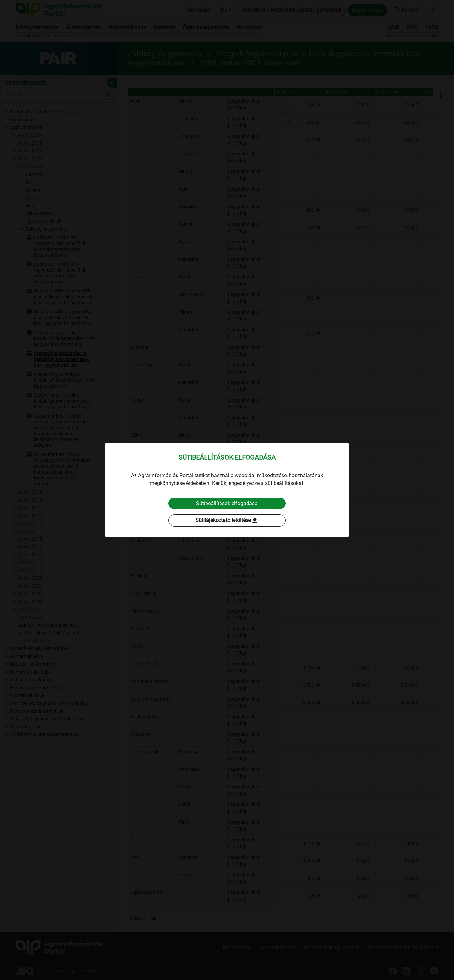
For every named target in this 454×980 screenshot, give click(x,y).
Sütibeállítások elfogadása (227, 503)
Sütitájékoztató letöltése (227, 521)
